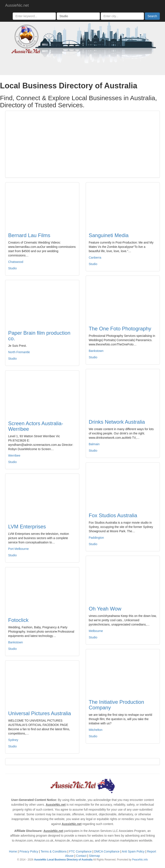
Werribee (14, 455)
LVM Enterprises (27, 527)
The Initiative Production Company (116, 705)
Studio (12, 268)
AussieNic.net (17, 5)
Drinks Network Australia (117, 422)
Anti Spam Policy (133, 851)
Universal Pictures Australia (40, 713)
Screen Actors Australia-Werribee (36, 426)
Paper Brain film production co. (39, 336)
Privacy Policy (29, 851)
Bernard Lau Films (29, 235)
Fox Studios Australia (113, 515)
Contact (81, 856)
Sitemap (94, 856)
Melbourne (96, 631)
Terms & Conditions (54, 851)
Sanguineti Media (109, 235)
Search (152, 16)
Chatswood (16, 262)
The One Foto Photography (120, 329)
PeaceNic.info (140, 860)
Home (13, 851)
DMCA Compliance (107, 851)
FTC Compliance (80, 851)
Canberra (95, 258)
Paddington (96, 538)
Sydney (13, 740)
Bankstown (96, 351)
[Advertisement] (82, 144)
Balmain (94, 444)
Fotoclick (18, 620)
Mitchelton (96, 730)
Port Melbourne (18, 549)
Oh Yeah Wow (105, 609)
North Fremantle (19, 352)
